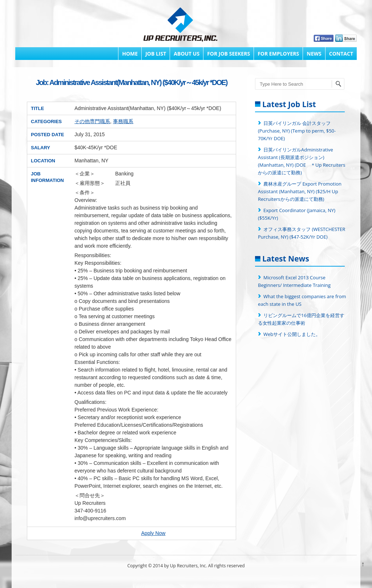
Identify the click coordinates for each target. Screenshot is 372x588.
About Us (187, 54)
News (314, 54)
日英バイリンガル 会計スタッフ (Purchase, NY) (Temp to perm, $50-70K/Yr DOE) (297, 131)
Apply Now (153, 533)
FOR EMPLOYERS (278, 54)
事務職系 (123, 121)
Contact (341, 54)
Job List (156, 54)
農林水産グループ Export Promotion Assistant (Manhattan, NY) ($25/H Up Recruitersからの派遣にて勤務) (300, 191)
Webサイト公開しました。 (292, 334)
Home (130, 54)
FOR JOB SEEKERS (229, 54)
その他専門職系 (92, 121)
